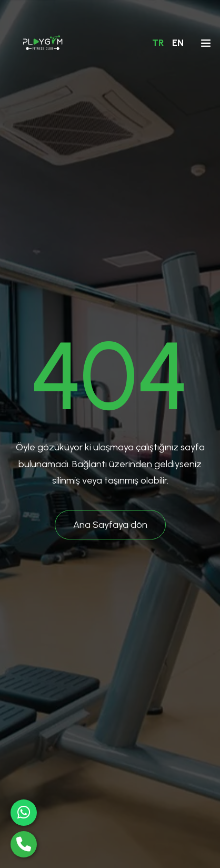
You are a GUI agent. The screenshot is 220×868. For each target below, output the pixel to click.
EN (178, 43)
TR (158, 43)
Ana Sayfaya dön (110, 525)
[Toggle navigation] (206, 45)
